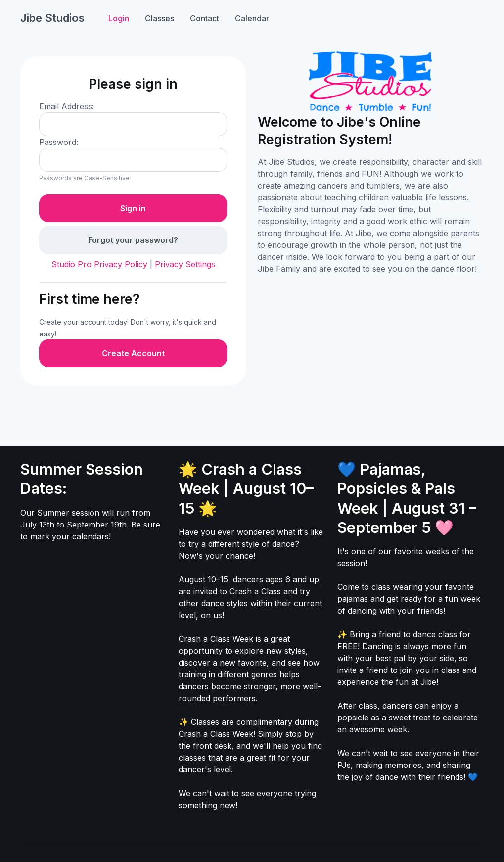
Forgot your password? (133, 240)
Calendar (252, 18)
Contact (205, 18)
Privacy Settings (185, 264)
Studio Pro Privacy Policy (99, 264)
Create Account (133, 353)
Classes (160, 18)
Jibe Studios (52, 18)
